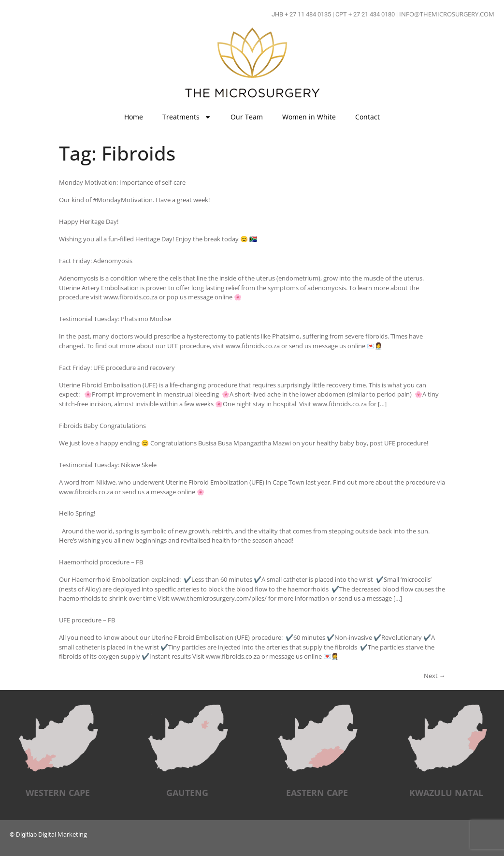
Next (435, 676)
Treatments (187, 117)
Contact (367, 117)
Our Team (247, 117)
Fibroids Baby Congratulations (102, 426)
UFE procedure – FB (87, 620)
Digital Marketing (63, 834)
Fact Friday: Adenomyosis (96, 261)
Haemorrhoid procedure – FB (101, 562)
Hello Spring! (77, 513)
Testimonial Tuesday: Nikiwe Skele (108, 465)
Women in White (309, 117)
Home (134, 117)
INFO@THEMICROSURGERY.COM (447, 14)
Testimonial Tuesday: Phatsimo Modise (115, 319)
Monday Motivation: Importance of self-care (122, 182)
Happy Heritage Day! (89, 221)
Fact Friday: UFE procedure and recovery (117, 368)
